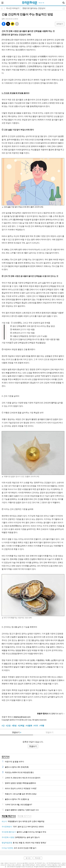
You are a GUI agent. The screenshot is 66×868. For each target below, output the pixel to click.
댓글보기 (17, 732)
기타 (17, 24)
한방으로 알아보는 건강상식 (34, 8)
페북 (4, 24)
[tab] (9, 816)
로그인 (28, 858)
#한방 (14, 726)
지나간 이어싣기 (13, 8)
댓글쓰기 (50, 732)
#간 (3, 726)
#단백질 (21, 726)
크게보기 (60, 24)
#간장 (8, 726)
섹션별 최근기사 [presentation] (9, 816)
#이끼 (36, 726)
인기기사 (6, 757)
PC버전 (38, 858)
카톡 (12, 24)
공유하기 (64, 9)
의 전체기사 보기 (50, 714)
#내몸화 (29, 726)
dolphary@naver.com (22, 717)
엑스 (8, 24)
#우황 (42, 726)
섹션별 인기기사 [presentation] (24, 816)
